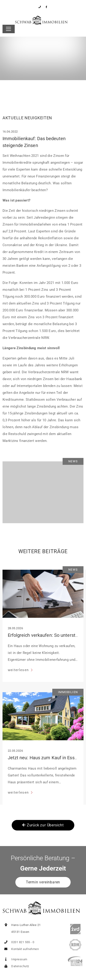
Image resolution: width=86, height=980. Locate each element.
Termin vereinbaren (43, 882)
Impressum (15, 959)
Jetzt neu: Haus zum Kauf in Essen (44, 758)
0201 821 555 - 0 (18, 942)
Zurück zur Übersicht (43, 825)
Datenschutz (16, 966)
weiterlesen (19, 670)
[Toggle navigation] (9, 29)
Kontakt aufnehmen (21, 949)
